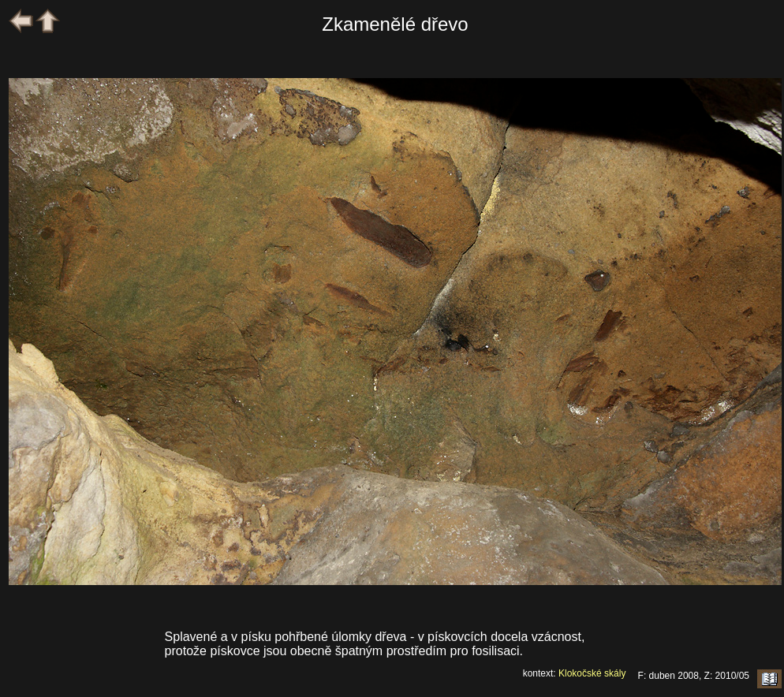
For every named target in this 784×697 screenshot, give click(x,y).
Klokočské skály (592, 673)
